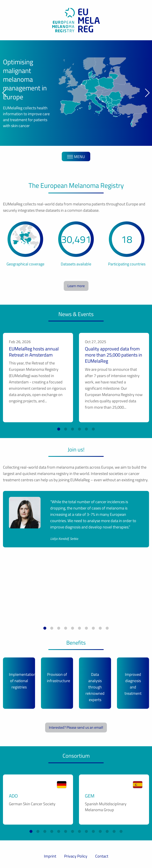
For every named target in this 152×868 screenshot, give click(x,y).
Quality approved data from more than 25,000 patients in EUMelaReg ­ (114, 355)
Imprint (50, 856)
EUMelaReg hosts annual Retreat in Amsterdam (34, 352)
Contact (102, 856)
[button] (5, 93)
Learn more (76, 286)
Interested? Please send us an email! (76, 727)
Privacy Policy (76, 856)
